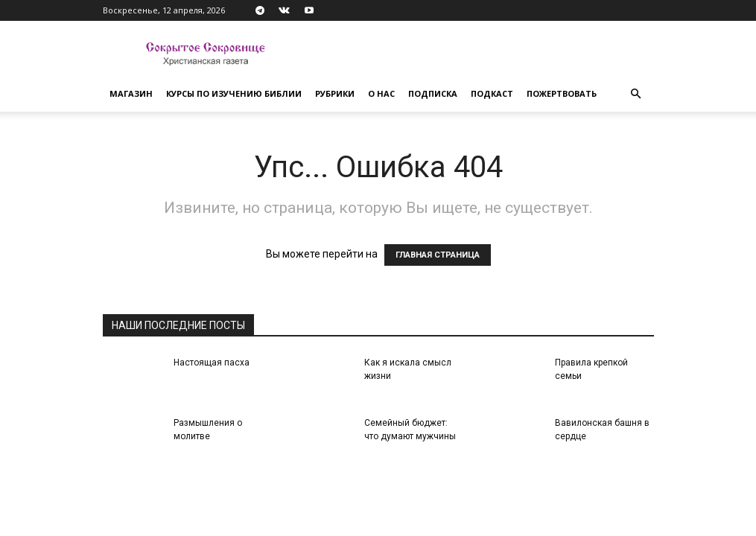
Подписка (433, 93)
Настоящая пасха (212, 363)
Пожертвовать (562, 93)
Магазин (131, 93)
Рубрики (335, 93)
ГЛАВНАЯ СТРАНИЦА (438, 255)
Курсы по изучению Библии (234, 93)
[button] (636, 94)
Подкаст (492, 93)
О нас (381, 93)
